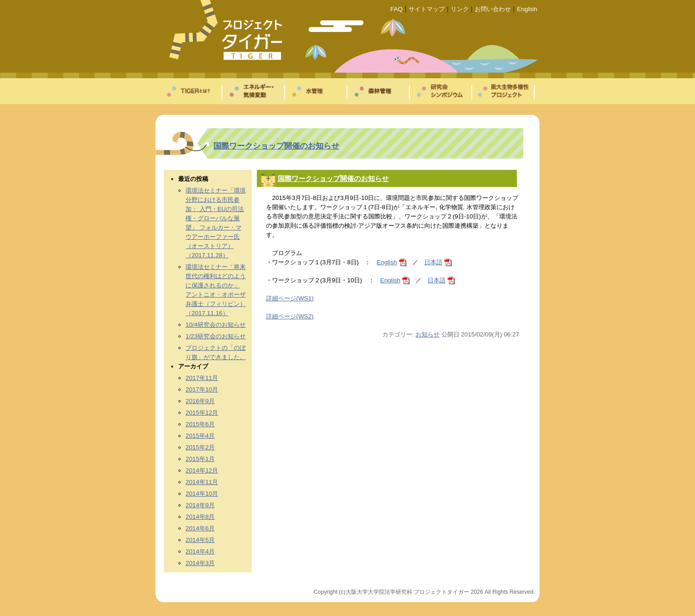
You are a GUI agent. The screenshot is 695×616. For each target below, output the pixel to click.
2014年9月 (200, 505)
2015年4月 (200, 436)
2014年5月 (200, 540)
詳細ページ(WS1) (290, 298)
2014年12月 (202, 470)
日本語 (433, 262)
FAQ (397, 9)
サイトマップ (427, 9)
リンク (460, 9)
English (527, 9)
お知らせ (428, 334)
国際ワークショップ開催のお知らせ (276, 146)
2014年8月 (200, 517)
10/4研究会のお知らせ (216, 325)
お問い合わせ (493, 9)
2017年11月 (202, 378)
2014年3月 (200, 563)
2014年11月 (202, 482)
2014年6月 (200, 528)
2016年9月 (200, 401)
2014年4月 (200, 551)
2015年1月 (200, 459)
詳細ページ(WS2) (290, 316)
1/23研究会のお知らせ (216, 336)
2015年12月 (202, 413)
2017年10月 (202, 389)
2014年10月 (202, 494)
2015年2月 (200, 447)
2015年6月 (200, 424)
